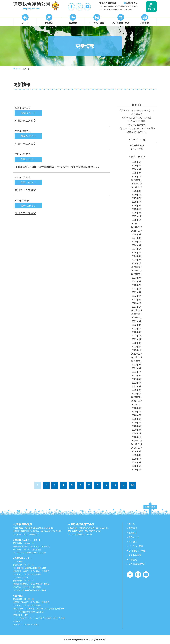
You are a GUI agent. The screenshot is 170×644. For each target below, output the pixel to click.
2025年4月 (137, 209)
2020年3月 (137, 430)
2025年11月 (137, 184)
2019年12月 (137, 441)
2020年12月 (137, 397)
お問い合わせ (132, 3)
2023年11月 (137, 271)
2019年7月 (137, 459)
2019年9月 (137, 451)
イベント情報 (137, 149)
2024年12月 (137, 224)
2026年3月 (137, 169)
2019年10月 (137, 448)
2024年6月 (137, 245)
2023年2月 (137, 303)
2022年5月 (137, 336)
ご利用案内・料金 (137, 551)
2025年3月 (137, 213)
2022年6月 (137, 332)
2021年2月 (137, 390)
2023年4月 (137, 296)
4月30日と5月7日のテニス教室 (137, 118)
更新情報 (26, 69)
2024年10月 (137, 231)
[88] (132, 485)
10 (115, 485)
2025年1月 (137, 220)
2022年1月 (137, 350)
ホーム (132, 524)
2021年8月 (137, 368)
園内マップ (134, 537)
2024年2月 (137, 260)
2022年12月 (137, 310)
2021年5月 (137, 379)
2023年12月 (137, 267)
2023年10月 (137, 274)
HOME (18, 69)
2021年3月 (137, 386)
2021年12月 (137, 354)
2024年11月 (137, 227)
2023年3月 (137, 300)
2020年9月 (137, 408)
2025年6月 (137, 202)
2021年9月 (137, 365)
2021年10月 (137, 361)
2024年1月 (137, 263)
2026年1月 (137, 177)
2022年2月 (137, 347)
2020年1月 (137, 437)
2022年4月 (137, 339)
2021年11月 (137, 357)
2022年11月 (137, 314)
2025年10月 (137, 187)
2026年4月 (137, 166)
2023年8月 (137, 281)
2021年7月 (137, 372)
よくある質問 (135, 555)
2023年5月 (137, 292)
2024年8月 (137, 238)
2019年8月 (137, 455)
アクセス (133, 542)
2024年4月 (137, 253)
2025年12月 (137, 180)
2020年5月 (137, 423)
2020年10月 (137, 405)
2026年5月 (137, 162)
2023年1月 (137, 307)
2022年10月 (137, 318)
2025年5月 (137, 206)
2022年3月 (137, 343)
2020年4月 (137, 426)
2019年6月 (137, 462)
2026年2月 (137, 173)
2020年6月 (137, 419)
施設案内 (133, 533)
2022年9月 (137, 321)
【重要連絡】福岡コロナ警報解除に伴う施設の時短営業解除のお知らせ (57, 167)
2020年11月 (137, 401)
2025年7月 (137, 198)
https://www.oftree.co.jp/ (82, 534)
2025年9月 (137, 191)
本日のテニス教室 (25, 121)
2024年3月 (137, 256)
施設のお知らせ (137, 145)
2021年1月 (137, 394)
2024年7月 (137, 242)
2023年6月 (137, 289)
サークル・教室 (136, 546)
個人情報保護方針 (137, 564)
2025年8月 (137, 195)
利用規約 (133, 560)
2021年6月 (137, 376)
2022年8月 (137, 325)
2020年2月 (137, 433)
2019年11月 (137, 444)
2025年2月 (137, 216)
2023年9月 (137, 278)
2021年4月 (137, 383)
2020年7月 (137, 415)
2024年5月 (137, 249)
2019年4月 (137, 470)
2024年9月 (137, 234)
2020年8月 (137, 412)
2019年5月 (137, 466)
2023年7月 (137, 285)
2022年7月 (137, 329)
